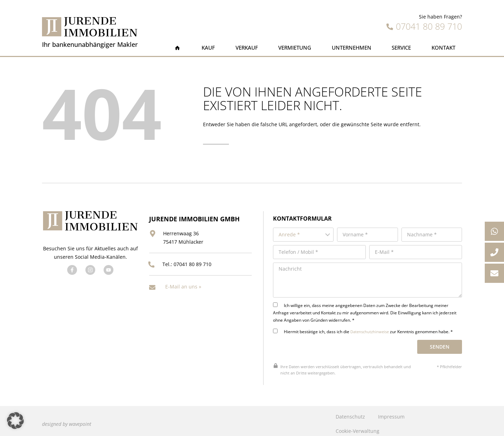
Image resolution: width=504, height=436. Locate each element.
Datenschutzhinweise (373, 326)
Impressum (391, 411)
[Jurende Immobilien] (90, 27)
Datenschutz (350, 411)
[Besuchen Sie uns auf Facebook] (71, 268)
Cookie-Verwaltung (357, 425)
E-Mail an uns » (183, 282)
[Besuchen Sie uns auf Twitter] (89, 268)
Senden (441, 341)
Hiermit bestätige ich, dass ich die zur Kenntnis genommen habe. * (367, 326)
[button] (15, 421)
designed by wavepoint (67, 418)
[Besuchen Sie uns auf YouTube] (107, 268)
